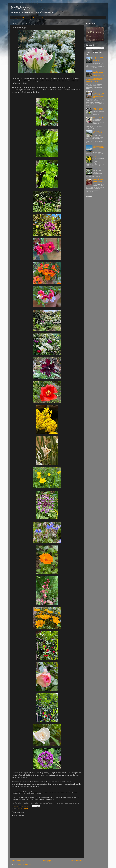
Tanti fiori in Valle (98, 169)
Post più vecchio (76, 861)
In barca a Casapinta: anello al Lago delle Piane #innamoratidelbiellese (99, 95)
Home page (15, 18)
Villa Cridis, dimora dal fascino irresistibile (98, 59)
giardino (26, 809)
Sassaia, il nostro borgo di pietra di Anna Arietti (98, 133)
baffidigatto (21, 8)
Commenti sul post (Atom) (24, 864)
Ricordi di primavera (99, 118)
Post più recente (18, 861)
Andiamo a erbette (98, 157)
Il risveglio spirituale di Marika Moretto (99, 109)
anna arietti (20, 809)
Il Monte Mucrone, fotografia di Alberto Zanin (99, 148)
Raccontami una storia (39, 18)
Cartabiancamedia (25, 18)
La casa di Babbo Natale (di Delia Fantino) (98, 181)
